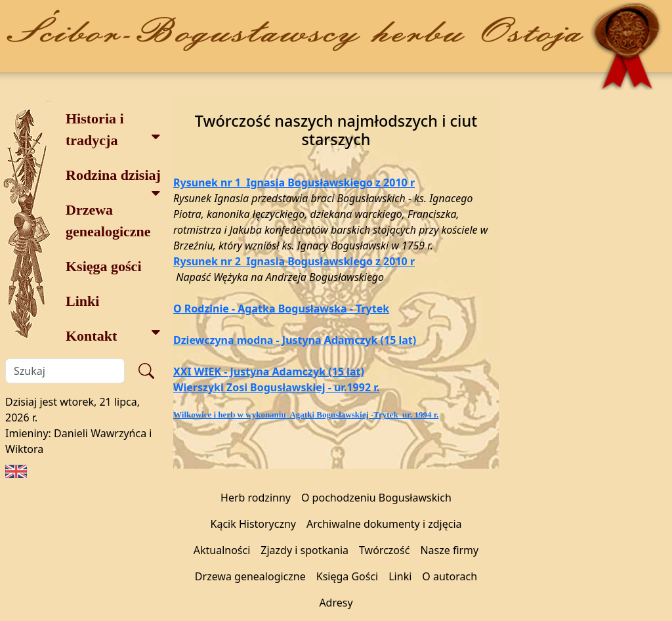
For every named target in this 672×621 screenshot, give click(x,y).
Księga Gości (347, 576)
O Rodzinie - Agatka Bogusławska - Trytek (281, 309)
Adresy (336, 603)
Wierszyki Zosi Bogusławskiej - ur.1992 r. (276, 387)
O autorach (450, 576)
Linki (82, 301)
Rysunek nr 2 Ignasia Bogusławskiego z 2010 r (294, 261)
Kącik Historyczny (254, 524)
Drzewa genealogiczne (108, 221)
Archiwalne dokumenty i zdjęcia (384, 524)
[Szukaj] (65, 371)
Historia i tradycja (113, 129)
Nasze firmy (449, 550)
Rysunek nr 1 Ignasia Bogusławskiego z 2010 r (294, 182)
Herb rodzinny (256, 498)
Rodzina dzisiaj (113, 180)
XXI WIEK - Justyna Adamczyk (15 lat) (269, 372)
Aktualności (222, 550)
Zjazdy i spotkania (304, 550)
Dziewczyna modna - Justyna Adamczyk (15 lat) (295, 340)
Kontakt (113, 334)
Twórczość (384, 550)
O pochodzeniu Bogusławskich (376, 498)
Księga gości (104, 266)
